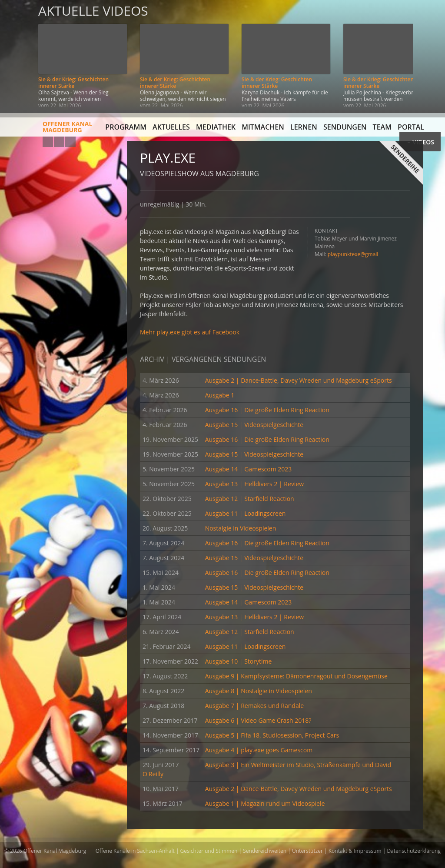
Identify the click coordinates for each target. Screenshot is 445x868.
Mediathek (216, 127)
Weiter (428, 53)
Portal (411, 127)
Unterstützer (307, 851)
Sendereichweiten (265, 851)
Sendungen (345, 127)
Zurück (17, 53)
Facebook (59, 142)
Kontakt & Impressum (355, 851)
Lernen (304, 127)
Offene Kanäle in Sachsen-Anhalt (135, 851)
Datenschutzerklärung (414, 851)
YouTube (48, 142)
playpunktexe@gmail (353, 254)
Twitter (70, 142)
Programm (126, 127)
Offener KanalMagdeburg (48, 130)
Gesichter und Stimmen (209, 851)
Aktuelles (171, 127)
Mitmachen (263, 127)
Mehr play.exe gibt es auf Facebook (190, 332)
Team (382, 127)
